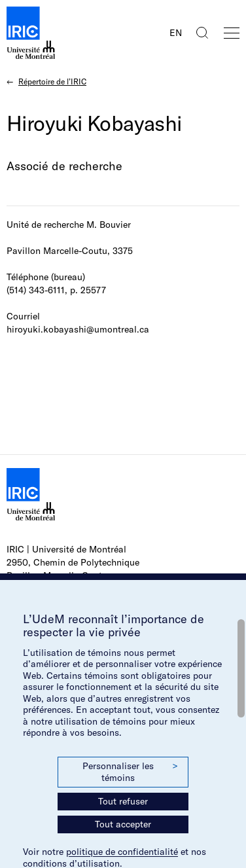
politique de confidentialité (122, 852)
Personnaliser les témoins (130, 772)
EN (176, 33)
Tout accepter (123, 824)
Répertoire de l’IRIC (52, 81)
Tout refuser (123, 801)
